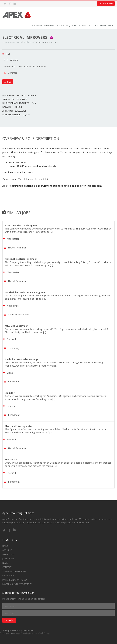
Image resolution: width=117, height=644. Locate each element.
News (85, 25)
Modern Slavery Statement (17, 584)
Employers (49, 25)
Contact (94, 25)
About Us (37, 25)
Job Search (75, 25)
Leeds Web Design (42, 633)
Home (6, 42)
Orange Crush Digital (23, 633)
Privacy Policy (107, 25)
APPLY (8, 82)
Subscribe (9, 620)
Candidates (62, 25)
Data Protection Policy (15, 580)
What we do (9, 554)
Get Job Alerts (106, 3)
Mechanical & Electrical (23, 42)
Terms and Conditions (14, 571)
